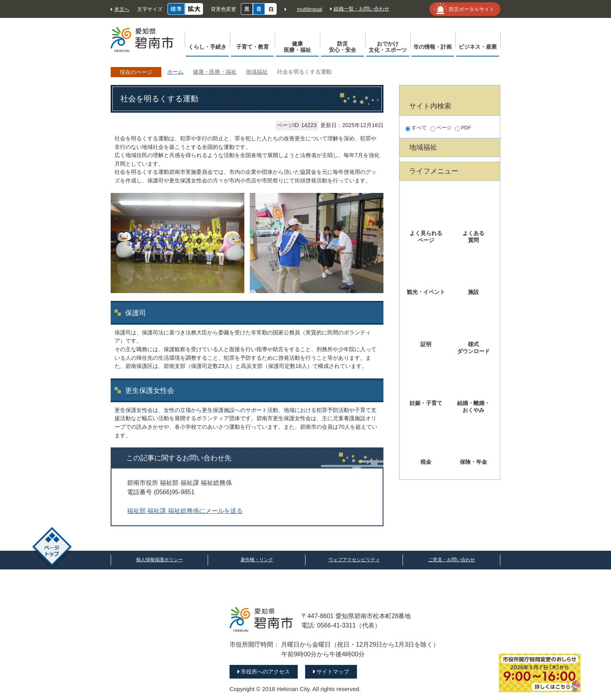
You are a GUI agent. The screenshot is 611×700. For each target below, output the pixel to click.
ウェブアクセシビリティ (354, 560)
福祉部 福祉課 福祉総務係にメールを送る (185, 511)
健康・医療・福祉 (215, 72)
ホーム (175, 72)
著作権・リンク (257, 560)
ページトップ (52, 548)
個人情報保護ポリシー (159, 560)
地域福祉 (257, 72)
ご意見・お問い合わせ (452, 560)
